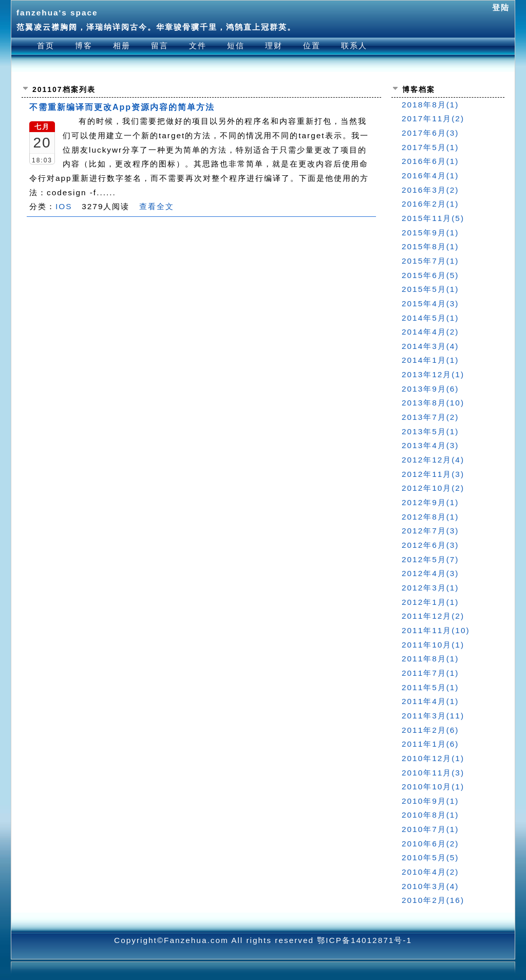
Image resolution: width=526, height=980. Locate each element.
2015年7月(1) (430, 261)
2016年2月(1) (430, 204)
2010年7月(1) (430, 829)
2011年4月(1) (430, 701)
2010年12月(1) (433, 758)
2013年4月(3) (430, 445)
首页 (46, 45)
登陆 (501, 7)
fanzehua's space (57, 13)
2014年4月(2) (430, 332)
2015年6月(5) (430, 275)
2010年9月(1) (430, 801)
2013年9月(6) (430, 389)
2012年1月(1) (430, 602)
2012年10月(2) (433, 488)
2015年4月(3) (430, 303)
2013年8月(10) (433, 403)
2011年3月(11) (433, 716)
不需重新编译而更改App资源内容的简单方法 (122, 107)
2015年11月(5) (433, 218)
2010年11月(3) (433, 773)
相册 (122, 45)
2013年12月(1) (433, 374)
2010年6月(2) (430, 844)
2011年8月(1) (430, 659)
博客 (84, 45)
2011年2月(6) (430, 730)
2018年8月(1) (430, 105)
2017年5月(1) (430, 147)
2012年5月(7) (430, 559)
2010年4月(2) (430, 872)
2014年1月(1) (430, 360)
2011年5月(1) (430, 687)
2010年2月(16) (433, 900)
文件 (198, 45)
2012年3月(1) (430, 588)
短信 (236, 45)
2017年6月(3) (430, 133)
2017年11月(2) (433, 118)
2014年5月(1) (430, 318)
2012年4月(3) (430, 573)
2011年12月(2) (433, 616)
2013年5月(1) (430, 431)
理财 (274, 45)
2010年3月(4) (430, 886)
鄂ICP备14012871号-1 (364, 940)
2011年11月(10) (436, 630)
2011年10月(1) (433, 645)
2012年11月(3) (433, 474)
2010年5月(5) (430, 857)
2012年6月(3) (430, 545)
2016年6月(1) (430, 161)
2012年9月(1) (430, 502)
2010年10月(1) (433, 787)
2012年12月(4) (433, 460)
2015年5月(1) (430, 289)
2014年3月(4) (430, 346)
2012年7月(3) (430, 531)
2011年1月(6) (430, 744)
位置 (312, 45)
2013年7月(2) (430, 417)
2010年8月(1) (430, 815)
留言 (160, 45)
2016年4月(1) (430, 175)
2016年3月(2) (430, 190)
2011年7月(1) (430, 673)
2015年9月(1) (430, 233)
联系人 (354, 45)
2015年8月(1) (430, 246)
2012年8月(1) (430, 517)
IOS (64, 206)
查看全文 (157, 206)
